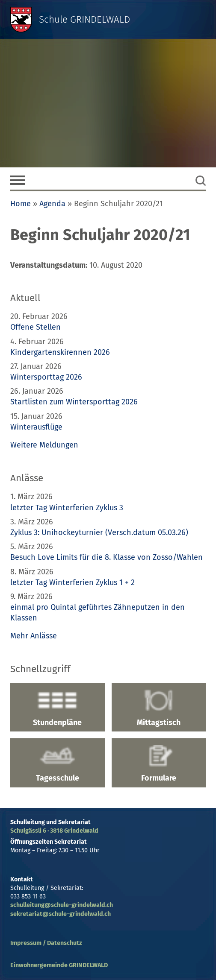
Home (21, 204)
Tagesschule (58, 764)
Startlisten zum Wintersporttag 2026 (74, 402)
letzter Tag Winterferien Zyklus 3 (67, 508)
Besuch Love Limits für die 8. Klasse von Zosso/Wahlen (107, 557)
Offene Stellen (36, 327)
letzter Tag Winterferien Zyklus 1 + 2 (72, 582)
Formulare (159, 764)
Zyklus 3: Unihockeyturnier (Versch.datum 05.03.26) (99, 532)
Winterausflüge (36, 427)
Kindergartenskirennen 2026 (60, 352)
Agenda (52, 204)
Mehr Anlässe (34, 636)
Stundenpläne (58, 708)
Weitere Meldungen (44, 445)
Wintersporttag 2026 (46, 377)
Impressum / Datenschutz (46, 943)
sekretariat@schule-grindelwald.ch (61, 914)
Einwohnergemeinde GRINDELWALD (59, 965)
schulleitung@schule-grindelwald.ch (62, 905)
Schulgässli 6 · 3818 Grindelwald (54, 831)
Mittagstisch (159, 708)
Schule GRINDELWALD (84, 19)
